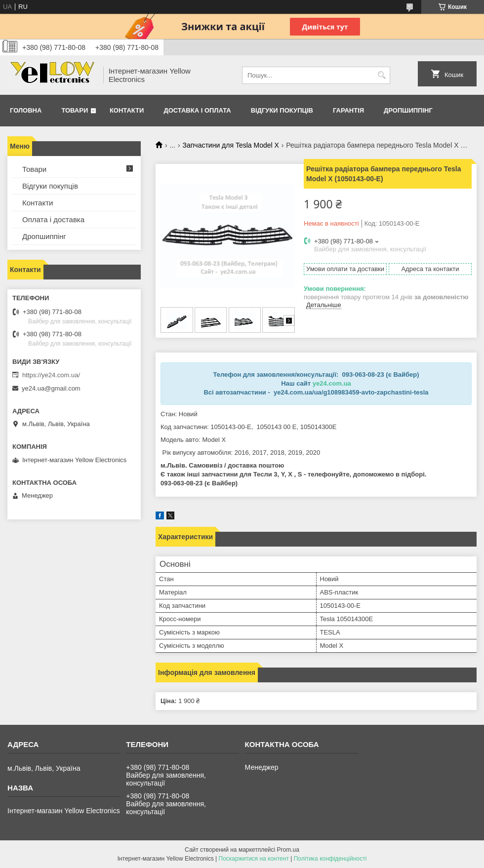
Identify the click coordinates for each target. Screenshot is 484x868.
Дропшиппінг (408, 110)
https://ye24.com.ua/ (51, 375)
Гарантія (348, 110)
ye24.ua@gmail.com (51, 388)
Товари (75, 110)
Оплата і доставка (53, 219)
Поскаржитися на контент (254, 859)
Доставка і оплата (197, 110)
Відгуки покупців (282, 110)
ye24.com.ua (332, 383)
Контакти (127, 110)
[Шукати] (382, 75)
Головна (26, 110)
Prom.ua (288, 850)
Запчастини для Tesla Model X (231, 145)
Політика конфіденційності (330, 859)
